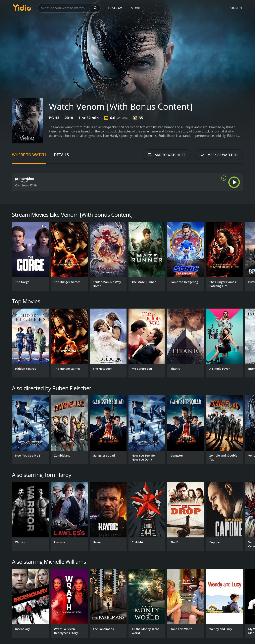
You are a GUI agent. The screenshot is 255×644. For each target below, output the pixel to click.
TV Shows (116, 8)
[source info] (223, 178)
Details (61, 155)
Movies (137, 8)
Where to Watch (29, 155)
